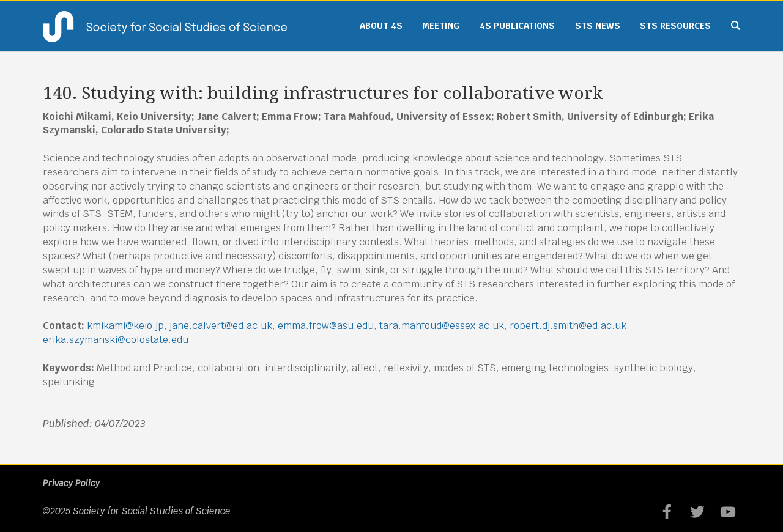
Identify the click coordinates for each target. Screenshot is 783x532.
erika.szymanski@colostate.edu (116, 340)
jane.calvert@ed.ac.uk (221, 326)
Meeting (441, 26)
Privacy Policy (71, 483)
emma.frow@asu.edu (326, 326)
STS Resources (675, 26)
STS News (598, 26)
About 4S (381, 26)
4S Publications (517, 26)
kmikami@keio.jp (125, 326)
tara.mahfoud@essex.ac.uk (442, 326)
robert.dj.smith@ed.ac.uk (568, 326)
